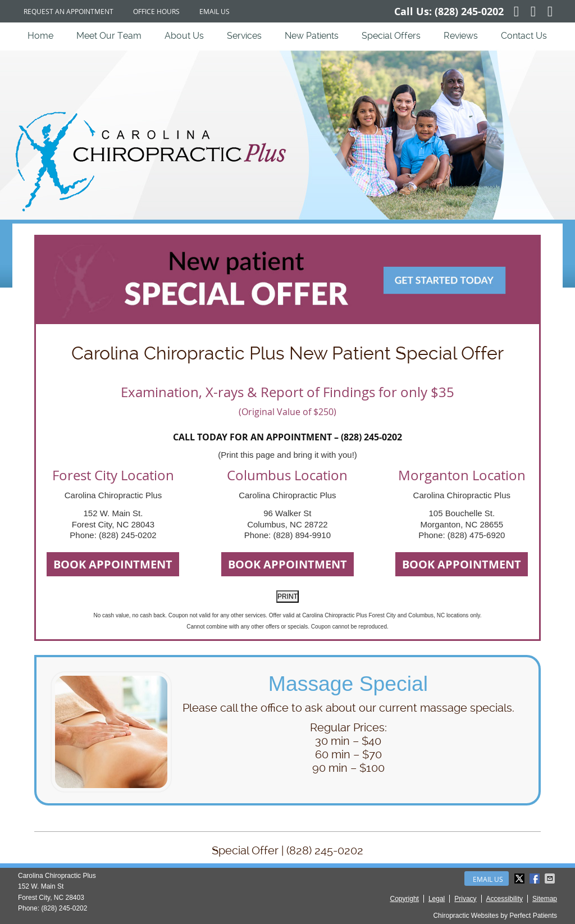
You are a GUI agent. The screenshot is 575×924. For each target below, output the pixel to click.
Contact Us (524, 36)
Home (40, 36)
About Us (184, 36)
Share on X (521, 879)
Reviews (461, 36)
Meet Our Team (109, 36)
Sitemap (545, 899)
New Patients (312, 36)
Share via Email (551, 879)
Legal (437, 899)
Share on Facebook (536, 879)
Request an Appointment (69, 11)
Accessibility (505, 899)
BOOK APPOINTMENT (113, 564)
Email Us (215, 11)
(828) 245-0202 (469, 12)
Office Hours (156, 11)
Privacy (465, 899)
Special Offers (391, 36)
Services (244, 36)
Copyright (405, 899)
